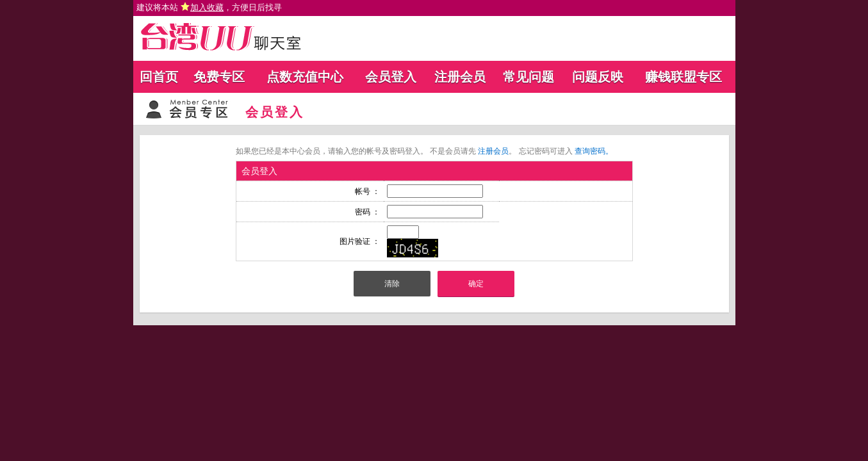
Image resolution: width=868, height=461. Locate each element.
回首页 (159, 77)
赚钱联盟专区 (684, 77)
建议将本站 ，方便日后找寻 (209, 7)
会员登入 (391, 77)
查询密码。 (594, 151)
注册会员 (460, 77)
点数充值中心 (305, 77)
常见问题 (528, 77)
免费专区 (219, 77)
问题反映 (598, 77)
